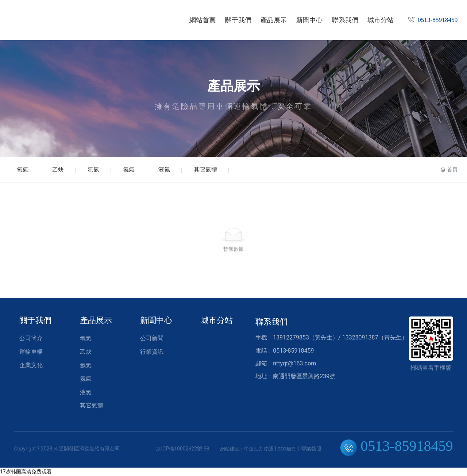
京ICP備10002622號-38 (182, 449)
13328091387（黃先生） (375, 337)
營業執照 (311, 449)
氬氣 (93, 170)
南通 (269, 449)
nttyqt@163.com (294, 363)
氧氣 (23, 170)
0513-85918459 (438, 20)
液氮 (164, 170)
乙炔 (58, 170)
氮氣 (129, 170)
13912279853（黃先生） (306, 337)
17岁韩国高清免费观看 (26, 472)
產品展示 (233, 86)
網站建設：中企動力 (242, 449)
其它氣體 (205, 170)
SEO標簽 (287, 449)
